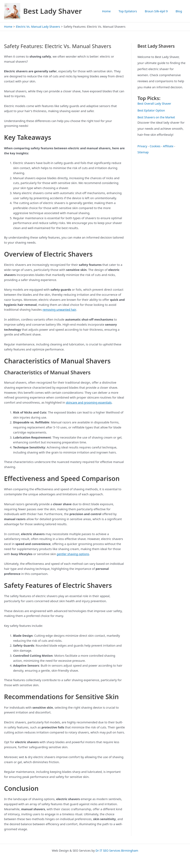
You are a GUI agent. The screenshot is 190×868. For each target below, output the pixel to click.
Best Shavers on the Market (157, 117)
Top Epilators (132, 11)
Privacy (142, 146)
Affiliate (169, 146)
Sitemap (143, 152)
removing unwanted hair (60, 309)
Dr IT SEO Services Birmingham (117, 850)
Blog (180, 11)
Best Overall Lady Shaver (155, 103)
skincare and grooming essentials (90, 402)
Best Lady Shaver (53, 11)
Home (113, 11)
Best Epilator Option (152, 110)
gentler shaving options (74, 554)
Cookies (156, 146)
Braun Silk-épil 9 (159, 11)
